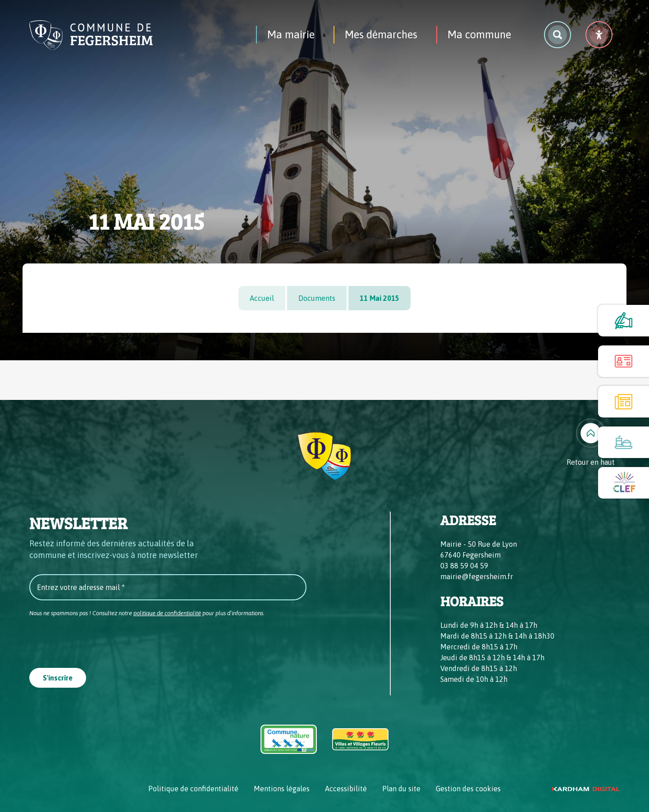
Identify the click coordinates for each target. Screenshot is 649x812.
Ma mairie (291, 34)
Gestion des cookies (468, 789)
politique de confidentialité (167, 613)
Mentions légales (282, 789)
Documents (317, 298)
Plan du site (401, 789)
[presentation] (98, 640)
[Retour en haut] (591, 443)
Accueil (262, 298)
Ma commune (479, 34)
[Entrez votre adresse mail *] (168, 587)
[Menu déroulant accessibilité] (599, 35)
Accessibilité (346, 789)
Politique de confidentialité (193, 789)
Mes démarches (381, 34)
